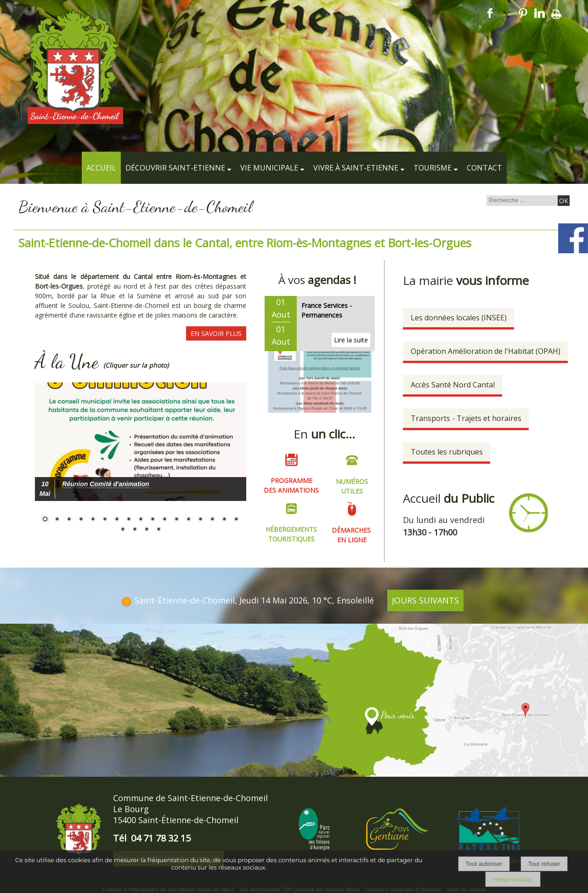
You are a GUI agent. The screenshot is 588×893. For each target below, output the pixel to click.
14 (200, 520)
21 (158, 530)
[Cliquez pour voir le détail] (105, 484)
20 (147, 530)
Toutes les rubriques (447, 452)
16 (224, 520)
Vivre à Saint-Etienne (356, 168)
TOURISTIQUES (291, 538)
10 (153, 520)
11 (164, 520)
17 (236, 520)
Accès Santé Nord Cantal (453, 385)
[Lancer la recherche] (564, 201)
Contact (484, 168)
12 (176, 520)
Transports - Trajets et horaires (466, 418)
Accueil (101, 168)
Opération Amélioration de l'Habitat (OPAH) (486, 351)
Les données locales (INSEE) (459, 318)
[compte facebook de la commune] (573, 252)
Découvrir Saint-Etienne (175, 168)
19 (135, 530)
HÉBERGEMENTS (291, 528)
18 (123, 530)
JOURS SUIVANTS (425, 599)
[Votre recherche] (521, 200)
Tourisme (433, 168)
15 (212, 520)
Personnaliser (513, 879)
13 (188, 520)
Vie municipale (269, 168)
